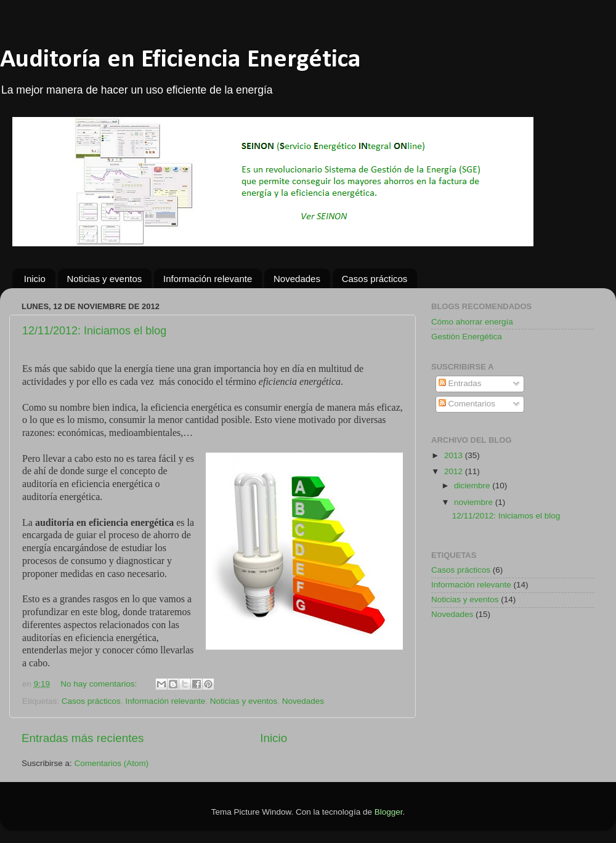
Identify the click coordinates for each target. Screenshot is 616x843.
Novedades (297, 279)
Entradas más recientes (83, 738)
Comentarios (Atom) (112, 763)
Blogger (389, 812)
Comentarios (467, 404)
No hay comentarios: (100, 684)
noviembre (475, 502)
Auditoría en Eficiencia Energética (180, 60)
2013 (455, 455)
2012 (455, 471)
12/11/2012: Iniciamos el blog (94, 331)
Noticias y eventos (105, 279)
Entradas (460, 383)
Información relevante (208, 279)
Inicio (35, 279)
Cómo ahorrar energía (472, 322)
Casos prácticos (375, 279)
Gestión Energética (467, 337)
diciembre (473, 486)
